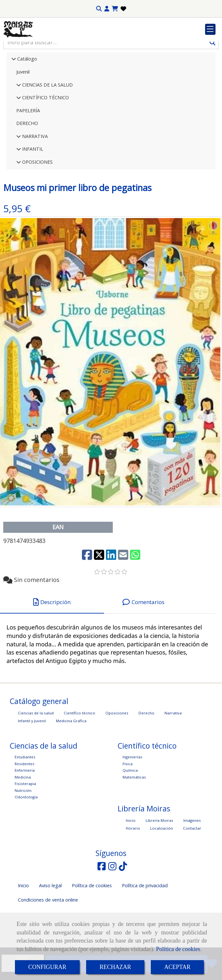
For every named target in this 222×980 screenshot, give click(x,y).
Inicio (131, 862)
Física (128, 805)
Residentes (25, 805)
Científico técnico (79, 755)
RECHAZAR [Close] (115, 967)
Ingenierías (132, 799)
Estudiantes (25, 799)
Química (130, 812)
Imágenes (192, 862)
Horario (133, 870)
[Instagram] (112, 910)
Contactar (192, 870)
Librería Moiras (159, 862)
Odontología (26, 839)
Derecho (146, 755)
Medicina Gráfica (71, 762)
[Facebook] (102, 910)
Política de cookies (178, 949)
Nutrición (23, 832)
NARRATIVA (34, 178)
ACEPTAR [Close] (177, 967)
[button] (107, 9)
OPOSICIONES (37, 204)
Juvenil (23, 113)
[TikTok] (123, 910)
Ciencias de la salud (36, 755)
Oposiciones (117, 755)
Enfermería (25, 812)
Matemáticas (134, 819)
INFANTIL (32, 191)
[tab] (52, 644)
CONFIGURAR (47, 967)
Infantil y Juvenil (32, 762)
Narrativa (173, 755)
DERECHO (27, 165)
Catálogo (26, 100)
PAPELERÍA (28, 152)
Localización (162, 870)
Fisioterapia (25, 825)
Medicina (23, 819)
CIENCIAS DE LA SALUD (47, 126)
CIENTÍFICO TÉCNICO (45, 139)
